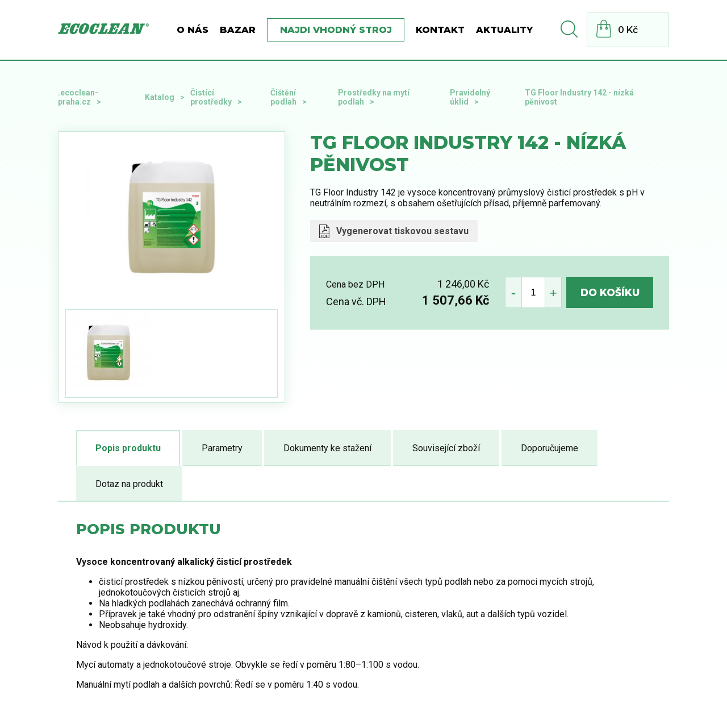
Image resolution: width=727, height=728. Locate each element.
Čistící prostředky (211, 97)
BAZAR (238, 30)
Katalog (160, 97)
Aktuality (504, 30)
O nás (193, 30)
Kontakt (440, 30)
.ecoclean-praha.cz (78, 97)
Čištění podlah (283, 97)
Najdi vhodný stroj (336, 30)
